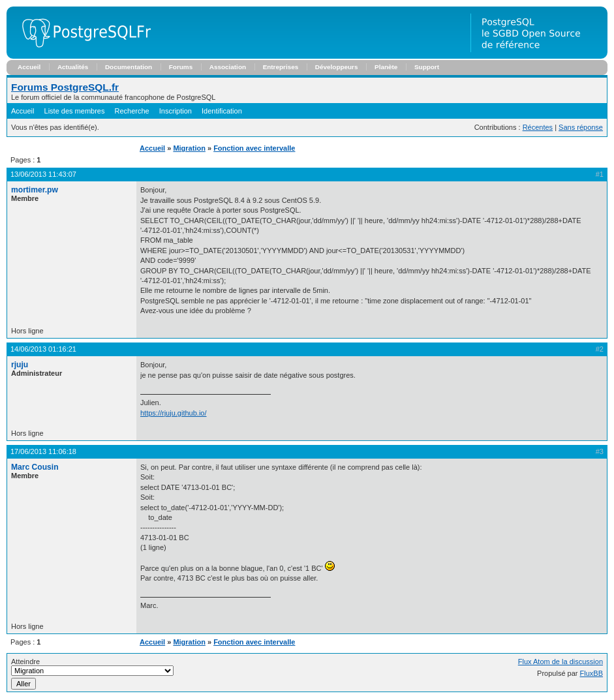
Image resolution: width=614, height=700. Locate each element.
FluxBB (591, 673)
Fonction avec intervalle (254, 148)
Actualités (73, 67)
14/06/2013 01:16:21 (43, 349)
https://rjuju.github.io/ (174, 413)
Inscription (176, 111)
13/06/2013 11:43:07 (43, 174)
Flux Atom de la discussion (560, 662)
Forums (181, 67)
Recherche (132, 111)
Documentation (129, 67)
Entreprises (281, 67)
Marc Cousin (35, 467)
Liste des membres (75, 111)
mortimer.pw (35, 190)
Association (228, 67)
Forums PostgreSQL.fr (65, 87)
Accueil (29, 67)
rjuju (20, 365)
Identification (222, 111)
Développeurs (337, 67)
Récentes (538, 127)
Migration (189, 148)
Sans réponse (581, 127)
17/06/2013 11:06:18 (43, 451)
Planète (386, 67)
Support (427, 67)
